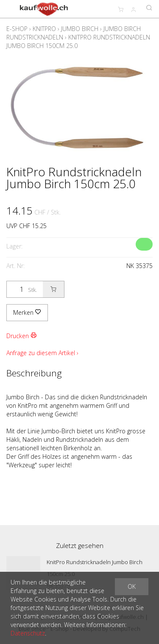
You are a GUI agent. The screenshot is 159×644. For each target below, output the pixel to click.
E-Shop (17, 29)
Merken (27, 312)
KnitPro (44, 29)
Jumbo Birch (80, 29)
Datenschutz (28, 633)
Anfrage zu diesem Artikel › (42, 353)
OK (132, 586)
